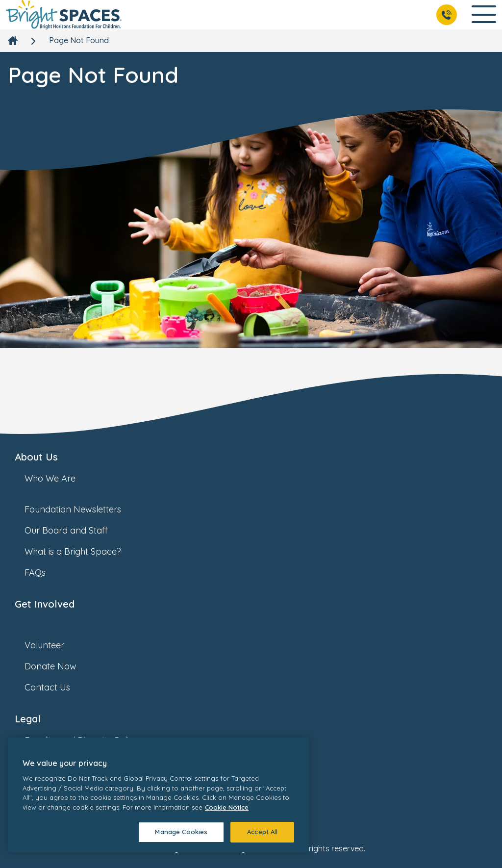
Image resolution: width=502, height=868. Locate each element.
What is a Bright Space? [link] (83, 551)
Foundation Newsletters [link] (83, 509)
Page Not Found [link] (79, 40)
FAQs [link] (45, 573)
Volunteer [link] (54, 645)
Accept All (262, 832)
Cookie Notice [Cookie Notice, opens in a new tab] (227, 807)
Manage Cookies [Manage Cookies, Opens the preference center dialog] (181, 832)
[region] (158, 795)
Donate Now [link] (60, 666)
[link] (64, 15)
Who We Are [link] (60, 478)
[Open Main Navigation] (484, 15)
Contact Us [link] (57, 687)
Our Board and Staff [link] (76, 530)
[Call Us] (447, 15)
